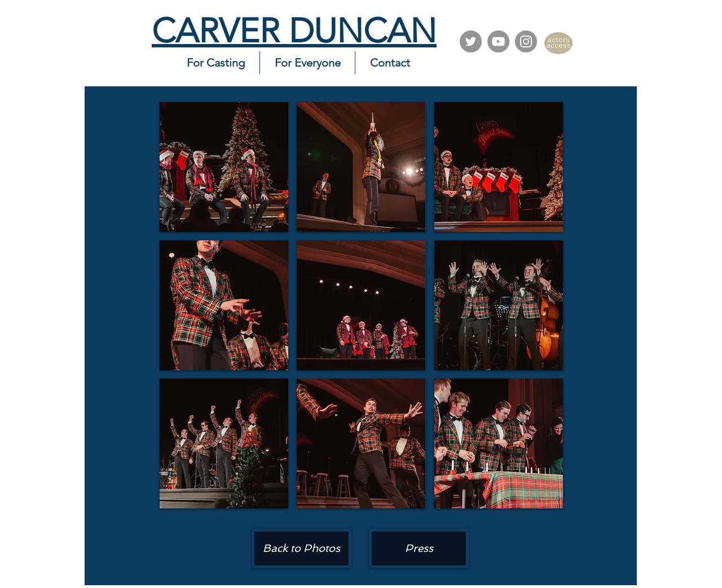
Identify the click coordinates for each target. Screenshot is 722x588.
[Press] (419, 548)
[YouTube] (498, 41)
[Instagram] (526, 41)
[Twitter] (471, 41)
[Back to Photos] (301, 548)
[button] (224, 167)
